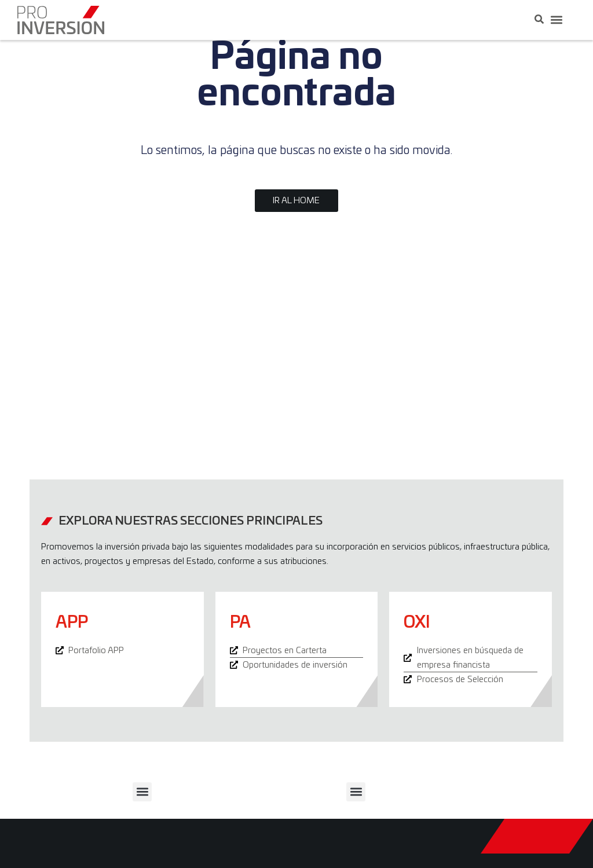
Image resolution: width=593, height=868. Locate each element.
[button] (556, 20)
